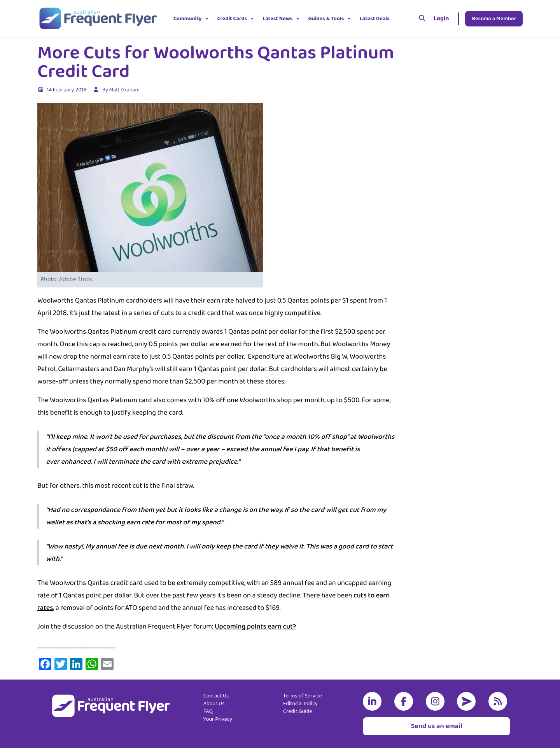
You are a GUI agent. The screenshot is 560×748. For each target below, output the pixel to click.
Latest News (281, 19)
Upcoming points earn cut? (255, 627)
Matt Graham (124, 90)
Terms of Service (303, 696)
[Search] (422, 19)
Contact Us (216, 696)
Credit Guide (298, 711)
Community (191, 19)
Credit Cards (236, 19)
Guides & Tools (330, 19)
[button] (399, 19)
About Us (214, 704)
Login (441, 18)
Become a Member (494, 19)
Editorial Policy (300, 704)
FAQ (208, 711)
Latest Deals (374, 19)
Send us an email (437, 726)
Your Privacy (218, 719)
